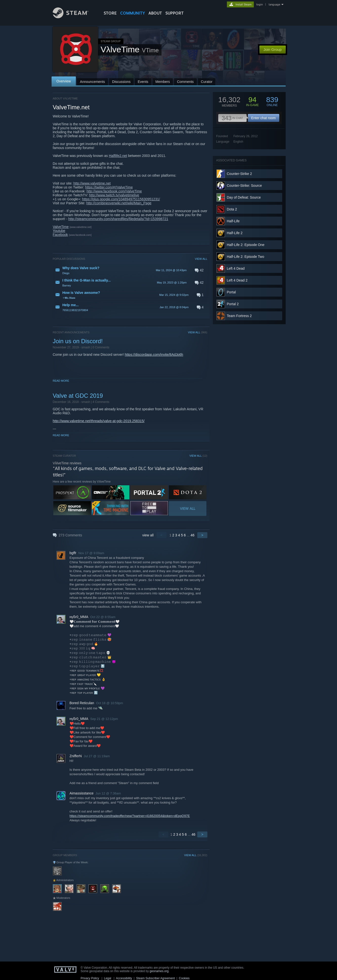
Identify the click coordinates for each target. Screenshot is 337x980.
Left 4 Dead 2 (237, 280)
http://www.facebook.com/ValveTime (114, 191)
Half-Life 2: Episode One (246, 245)
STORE (110, 13)
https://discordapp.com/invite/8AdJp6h (154, 355)
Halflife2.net (118, 156)
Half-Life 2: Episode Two (246, 257)
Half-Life (233, 221)
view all (148, 535)
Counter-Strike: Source (244, 186)
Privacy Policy (90, 978)
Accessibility (124, 978)
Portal (231, 292)
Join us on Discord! (78, 341)
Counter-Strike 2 (239, 174)
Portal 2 (233, 304)
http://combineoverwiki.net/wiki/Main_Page (119, 203)
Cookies (184, 978)
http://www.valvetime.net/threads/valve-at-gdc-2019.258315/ (99, 421)
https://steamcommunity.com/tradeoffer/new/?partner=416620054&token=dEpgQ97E (130, 816)
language (274, 4)
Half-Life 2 (235, 233)
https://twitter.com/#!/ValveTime (109, 187)
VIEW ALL (201, 259)
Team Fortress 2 (239, 316)
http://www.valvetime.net (92, 183)
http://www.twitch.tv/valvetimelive (114, 195)
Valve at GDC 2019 (78, 396)
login (259, 4)
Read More (61, 381)
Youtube (59, 231)
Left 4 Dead (236, 268)
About (155, 13)
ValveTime (61, 227)
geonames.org (159, 971)
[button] (130, 270)
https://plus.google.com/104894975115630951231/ (121, 199)
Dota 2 (232, 209)
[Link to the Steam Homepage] (74, 17)
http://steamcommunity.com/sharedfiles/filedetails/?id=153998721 (118, 219)
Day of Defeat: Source (244, 197)
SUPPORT (175, 13)
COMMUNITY (133, 13)
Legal (108, 978)
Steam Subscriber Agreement (155, 978)
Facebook (60, 235)
